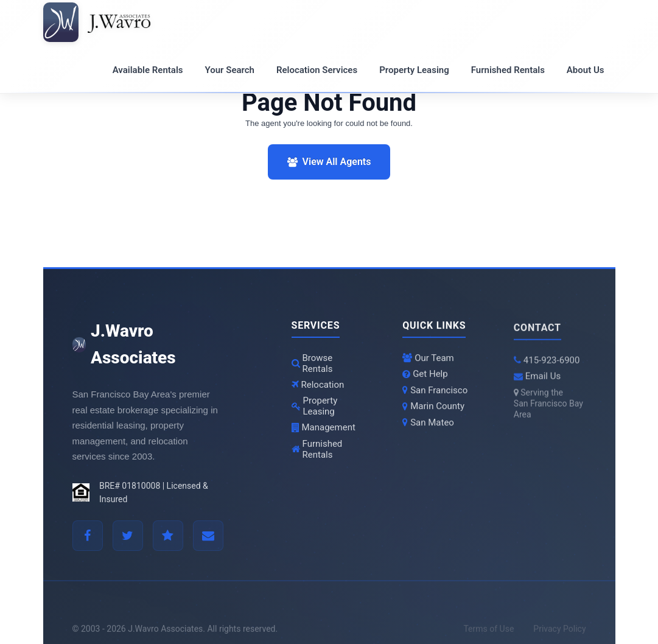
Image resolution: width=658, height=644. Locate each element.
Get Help (425, 376)
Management (324, 427)
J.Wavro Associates (124, 345)
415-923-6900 (547, 363)
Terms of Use (488, 634)
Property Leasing (414, 70)
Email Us (537, 380)
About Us (586, 70)
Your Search (230, 70)
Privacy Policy (559, 634)
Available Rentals (148, 70)
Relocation (318, 385)
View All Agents (329, 162)
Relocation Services (317, 70)
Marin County (433, 408)
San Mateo (428, 424)
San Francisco (435, 391)
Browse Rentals (312, 363)
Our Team (428, 359)
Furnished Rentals (508, 70)
